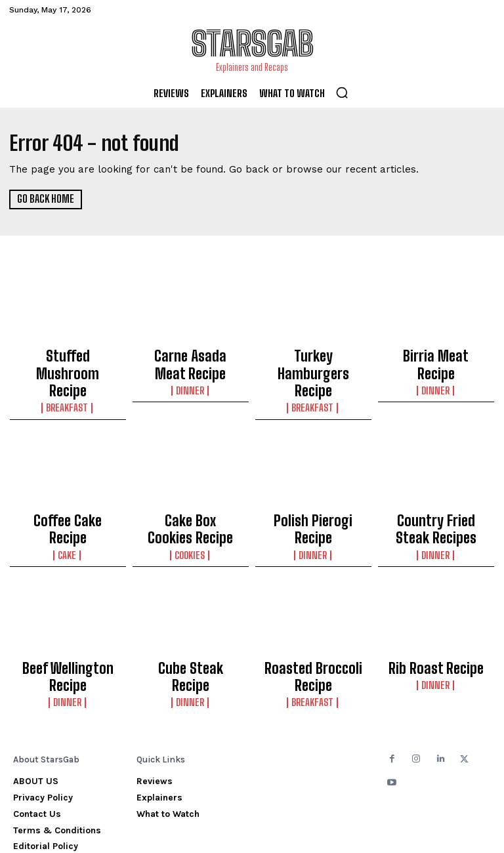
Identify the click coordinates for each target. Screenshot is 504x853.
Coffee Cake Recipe (68, 489)
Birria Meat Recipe (436, 354)
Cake (68, 503)
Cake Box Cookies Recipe (190, 495)
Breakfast (68, 380)
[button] (342, 93)
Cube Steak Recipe (190, 625)
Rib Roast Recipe (436, 625)
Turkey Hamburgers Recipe (313, 360)
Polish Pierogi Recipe (313, 489)
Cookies (190, 515)
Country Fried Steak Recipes (436, 495)
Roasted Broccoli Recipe (313, 631)
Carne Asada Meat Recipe (191, 360)
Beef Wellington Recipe (68, 625)
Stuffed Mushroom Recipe (68, 360)
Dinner (191, 380)
